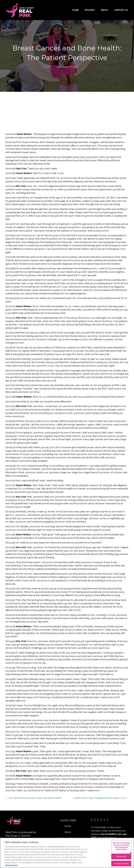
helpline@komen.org (107, 837)
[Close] (131, 853)
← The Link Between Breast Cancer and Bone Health (33, 798)
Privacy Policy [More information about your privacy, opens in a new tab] (11, 865)
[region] (67, 853)
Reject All (121, 856)
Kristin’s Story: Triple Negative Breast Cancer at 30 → (101, 798)
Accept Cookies (121, 863)
